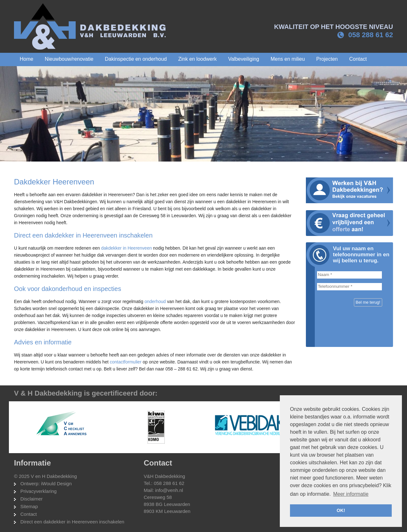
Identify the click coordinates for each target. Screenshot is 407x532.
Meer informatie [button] (351, 494)
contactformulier (126, 362)
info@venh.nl (169, 490)
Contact (29, 514)
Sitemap (29, 506)
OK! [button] (341, 510)
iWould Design (56, 484)
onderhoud (155, 301)
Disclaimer (31, 499)
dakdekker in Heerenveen (127, 248)
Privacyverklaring (38, 491)
